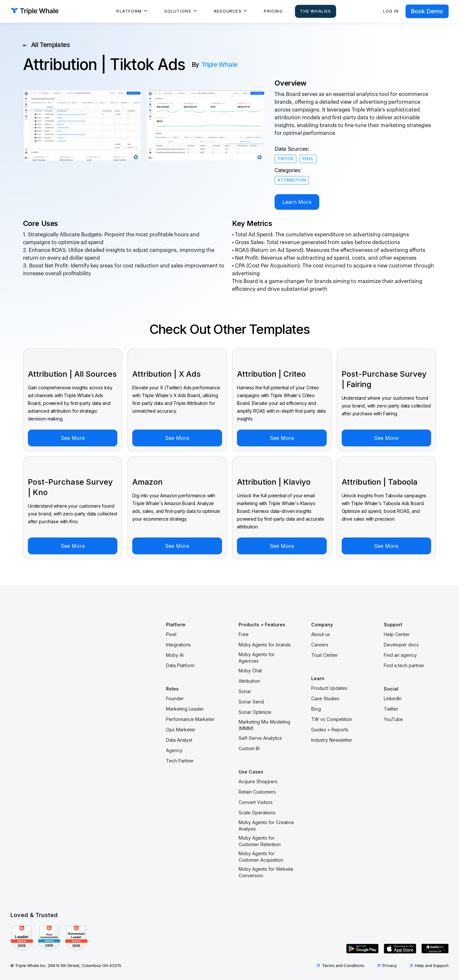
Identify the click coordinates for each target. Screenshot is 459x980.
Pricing (273, 11)
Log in (391, 11)
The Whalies (315, 11)
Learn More (297, 202)
